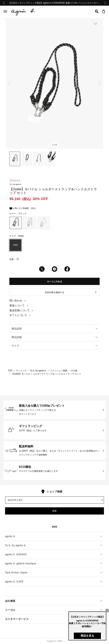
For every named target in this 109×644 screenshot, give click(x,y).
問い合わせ (18, 301)
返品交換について (21, 310)
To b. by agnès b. (38, 371)
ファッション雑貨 (59, 371)
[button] (97, 11)
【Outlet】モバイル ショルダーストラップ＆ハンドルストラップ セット (46, 374)
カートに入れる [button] (54, 282)
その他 (74, 371)
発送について (19, 305)
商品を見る (87, 636)
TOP (10, 371)
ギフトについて (20, 315)
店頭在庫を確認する (71, 292)
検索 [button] (54, 511)
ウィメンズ (21, 371)
